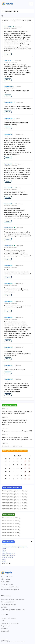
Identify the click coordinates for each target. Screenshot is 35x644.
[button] (17, 11)
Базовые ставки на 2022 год (11, 530)
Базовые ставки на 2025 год (11, 521)
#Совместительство (9, 555)
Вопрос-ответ (5, 626)
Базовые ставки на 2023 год (11, 527)
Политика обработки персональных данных (13, 642)
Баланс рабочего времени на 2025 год (15, 494)
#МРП (4, 549)
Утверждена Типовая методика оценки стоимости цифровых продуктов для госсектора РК (15, 422)
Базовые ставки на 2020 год (11, 536)
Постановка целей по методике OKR (13, 610)
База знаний (5, 631)
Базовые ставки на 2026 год (11, 518)
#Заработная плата (9, 553)
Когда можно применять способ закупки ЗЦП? (17, 431)
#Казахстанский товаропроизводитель (15, 547)
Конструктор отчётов (8, 602)
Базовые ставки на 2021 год (11, 533)
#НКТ (4, 545)
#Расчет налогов (8, 557)
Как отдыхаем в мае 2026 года (12, 446)
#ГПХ (4, 561)
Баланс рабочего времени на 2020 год (15, 509)
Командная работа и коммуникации (13, 599)
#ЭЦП (4, 551)
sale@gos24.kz (5, 579)
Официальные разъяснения (10, 623)
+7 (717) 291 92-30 (7, 576)
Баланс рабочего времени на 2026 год (15, 491)
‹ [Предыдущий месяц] (5, 456)
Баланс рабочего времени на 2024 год (15, 497)
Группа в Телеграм (7, 584)
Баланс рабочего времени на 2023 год (15, 500)
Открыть (8, 54)
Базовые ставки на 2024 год (11, 524)
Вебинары (4, 628)
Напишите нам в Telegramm (10, 589)
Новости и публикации (8, 618)
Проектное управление (8, 604)
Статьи (3, 621)
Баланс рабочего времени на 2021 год (15, 506)
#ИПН (4, 559)
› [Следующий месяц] (30, 456)
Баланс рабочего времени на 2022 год (15, 503)
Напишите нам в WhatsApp (10, 587)
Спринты (4, 607)
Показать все (7, 563)
